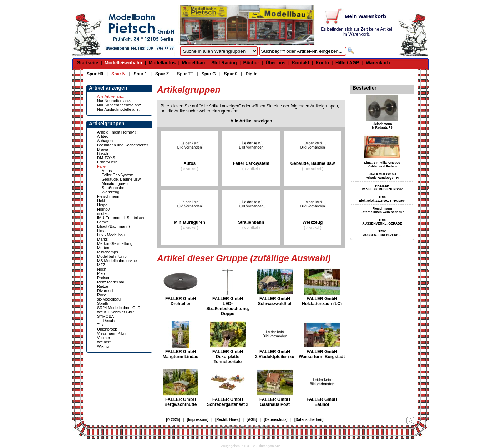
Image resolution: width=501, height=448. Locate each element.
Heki (101, 201)
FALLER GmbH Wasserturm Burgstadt (322, 354)
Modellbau (193, 63)
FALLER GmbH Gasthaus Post (275, 402)
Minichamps (108, 252)
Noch (102, 269)
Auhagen (105, 141)
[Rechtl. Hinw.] (227, 420)
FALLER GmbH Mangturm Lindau (181, 354)
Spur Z (162, 74)
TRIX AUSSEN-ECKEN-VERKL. (382, 233)
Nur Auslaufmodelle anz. (118, 109)
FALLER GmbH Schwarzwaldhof (275, 301)
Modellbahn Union (113, 256)
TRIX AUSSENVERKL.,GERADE (382, 222)
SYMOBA (105, 316)
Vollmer (104, 338)
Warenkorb (378, 63)
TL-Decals (106, 321)
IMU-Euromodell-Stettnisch (120, 218)
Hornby (103, 209)
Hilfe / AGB (347, 63)
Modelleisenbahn (123, 63)
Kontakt (300, 63)
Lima (101, 231)
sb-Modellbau (109, 299)
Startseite (88, 63)
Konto (323, 63)
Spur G (209, 74)
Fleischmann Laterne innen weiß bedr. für (382, 210)
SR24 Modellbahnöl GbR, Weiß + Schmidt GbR (119, 310)
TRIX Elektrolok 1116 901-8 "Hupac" (382, 199)
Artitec (103, 136)
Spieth (103, 303)
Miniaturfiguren (115, 183)
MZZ (101, 265)
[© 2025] (173, 420)
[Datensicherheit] (309, 420)
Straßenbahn (113, 188)
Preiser (103, 278)
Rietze (103, 286)
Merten (103, 248)
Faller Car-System (118, 175)
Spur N (118, 74)
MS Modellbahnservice (117, 261)
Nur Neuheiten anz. (114, 101)
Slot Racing (224, 63)
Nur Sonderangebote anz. (120, 105)
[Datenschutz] (276, 420)
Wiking (103, 346)
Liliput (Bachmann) (113, 226)
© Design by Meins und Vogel (245, 427)
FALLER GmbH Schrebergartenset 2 (228, 402)
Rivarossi (105, 291)
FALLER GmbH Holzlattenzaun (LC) (322, 301)
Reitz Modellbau (111, 282)
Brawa (103, 149)
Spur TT (185, 74)
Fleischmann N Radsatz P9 (382, 126)
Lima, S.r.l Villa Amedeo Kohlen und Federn (382, 165)
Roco (102, 295)
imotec (103, 213)
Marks (102, 239)
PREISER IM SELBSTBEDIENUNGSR (382, 187)
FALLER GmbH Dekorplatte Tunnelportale (228, 357)
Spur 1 (140, 74)
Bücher (251, 63)
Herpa (102, 205)
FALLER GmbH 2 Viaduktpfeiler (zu (275, 354)
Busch (103, 153)
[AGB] (252, 420)
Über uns (275, 63)
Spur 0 (231, 74)
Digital (252, 74)
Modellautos (162, 63)
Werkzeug (110, 192)
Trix (100, 325)
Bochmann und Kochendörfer (123, 145)
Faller (102, 166)
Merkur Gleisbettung (115, 243)
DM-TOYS (106, 158)
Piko (101, 273)
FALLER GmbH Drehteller (181, 301)
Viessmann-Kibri (111, 333)
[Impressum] (198, 420)
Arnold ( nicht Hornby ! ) (118, 132)
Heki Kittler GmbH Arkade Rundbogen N (382, 176)
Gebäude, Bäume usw (121, 179)
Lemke (103, 222)
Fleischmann (108, 196)
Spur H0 (95, 74)
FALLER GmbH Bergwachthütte (181, 402)
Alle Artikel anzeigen (251, 121)
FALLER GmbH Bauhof (322, 402)
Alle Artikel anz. (110, 96)
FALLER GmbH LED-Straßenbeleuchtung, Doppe (227, 306)
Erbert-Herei (108, 162)
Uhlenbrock (107, 329)
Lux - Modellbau (111, 235)
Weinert (104, 342)
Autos (107, 171)
